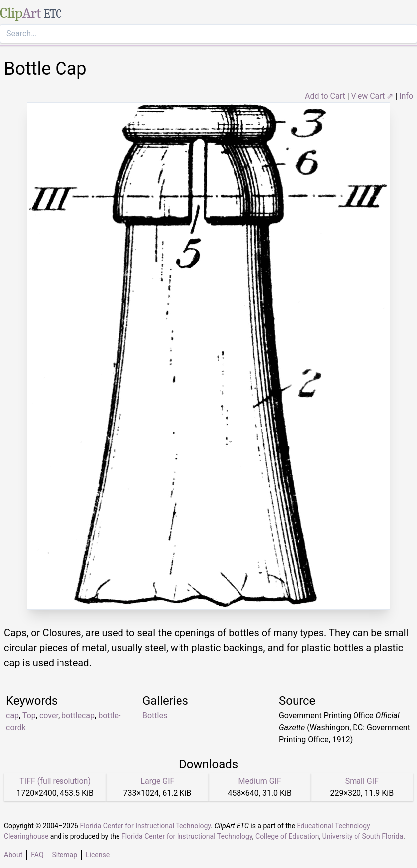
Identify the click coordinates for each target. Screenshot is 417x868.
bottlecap (78, 715)
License (98, 855)
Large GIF (157, 781)
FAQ (37, 855)
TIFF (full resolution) (55, 781)
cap (12, 715)
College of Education (287, 836)
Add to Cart (325, 96)
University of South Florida (363, 836)
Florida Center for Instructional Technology (145, 826)
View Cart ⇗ (372, 96)
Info (406, 96)
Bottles (155, 715)
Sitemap (65, 855)
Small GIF (362, 781)
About (13, 855)
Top (29, 715)
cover (49, 715)
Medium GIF (259, 781)
